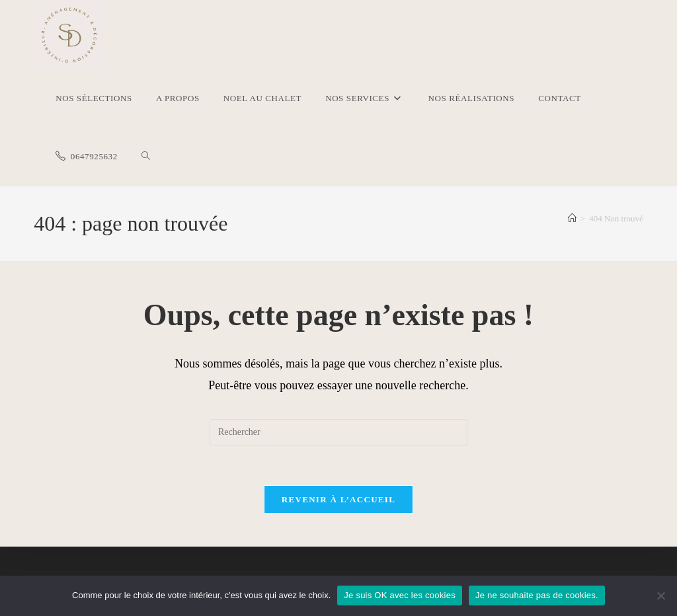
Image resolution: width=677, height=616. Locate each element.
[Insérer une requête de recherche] (338, 432)
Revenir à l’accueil (338, 499)
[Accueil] (572, 218)
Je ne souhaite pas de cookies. (537, 595)
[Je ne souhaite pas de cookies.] (660, 596)
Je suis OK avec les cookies (400, 595)
